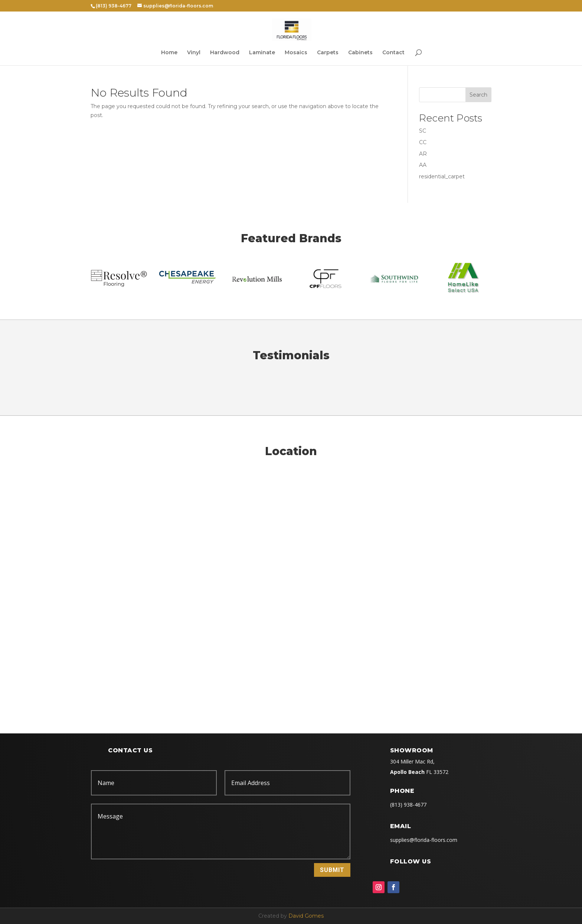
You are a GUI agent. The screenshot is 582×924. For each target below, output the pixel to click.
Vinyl (194, 53)
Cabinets (360, 53)
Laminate (262, 53)
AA (423, 165)
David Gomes (306, 916)
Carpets (328, 53)
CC (423, 142)
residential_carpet (442, 176)
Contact (393, 53)
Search (478, 95)
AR (423, 154)
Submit (332, 870)
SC (423, 131)
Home (169, 53)
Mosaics (296, 53)
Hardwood (225, 53)
